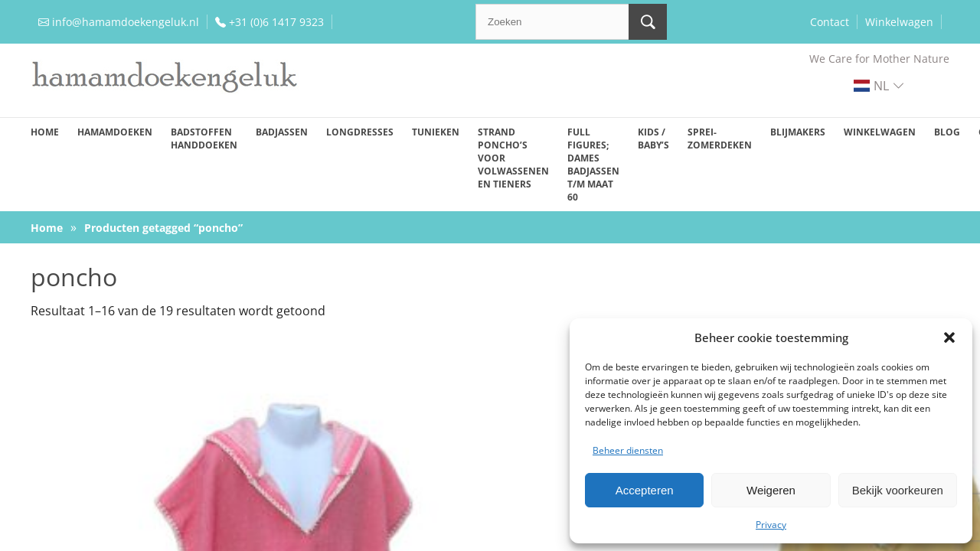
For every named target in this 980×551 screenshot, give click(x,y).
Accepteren (645, 490)
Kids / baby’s (653, 139)
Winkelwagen (899, 22)
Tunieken (436, 132)
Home (45, 132)
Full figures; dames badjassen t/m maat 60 (593, 165)
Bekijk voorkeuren (898, 490)
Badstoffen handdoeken (204, 139)
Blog (947, 132)
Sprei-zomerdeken (720, 139)
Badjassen (282, 132)
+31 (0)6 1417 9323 (276, 22)
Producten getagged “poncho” (163, 228)
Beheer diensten (628, 450)
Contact (830, 22)
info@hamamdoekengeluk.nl (126, 22)
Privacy (771, 525)
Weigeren (771, 490)
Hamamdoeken (115, 132)
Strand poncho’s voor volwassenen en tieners (513, 158)
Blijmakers (798, 132)
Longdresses (360, 132)
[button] (949, 337)
